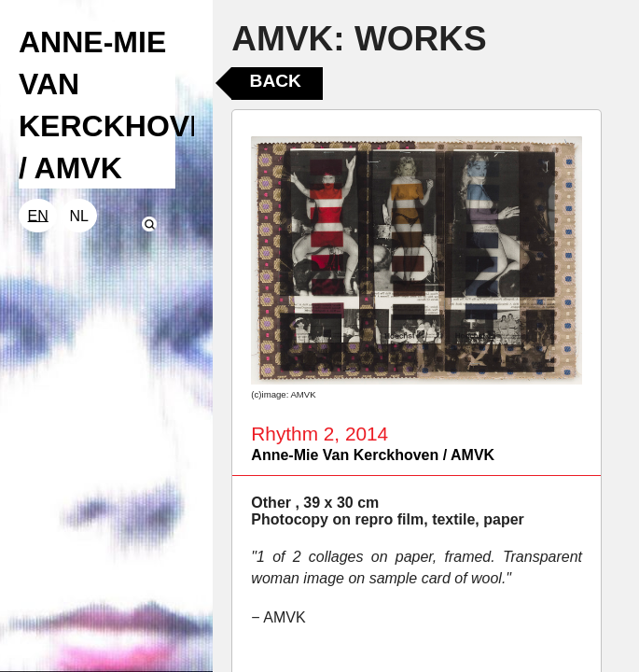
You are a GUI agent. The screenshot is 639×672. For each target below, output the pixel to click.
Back (276, 81)
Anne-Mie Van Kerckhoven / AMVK (373, 455)
